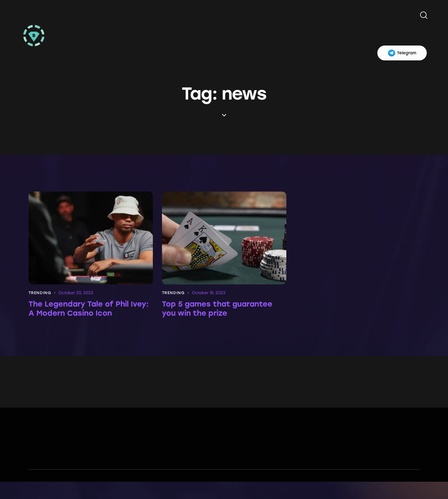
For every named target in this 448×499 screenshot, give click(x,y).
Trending (40, 293)
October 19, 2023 (209, 293)
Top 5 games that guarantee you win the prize (224, 310)
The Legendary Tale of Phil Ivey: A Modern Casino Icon (87, 310)
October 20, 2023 (76, 293)
